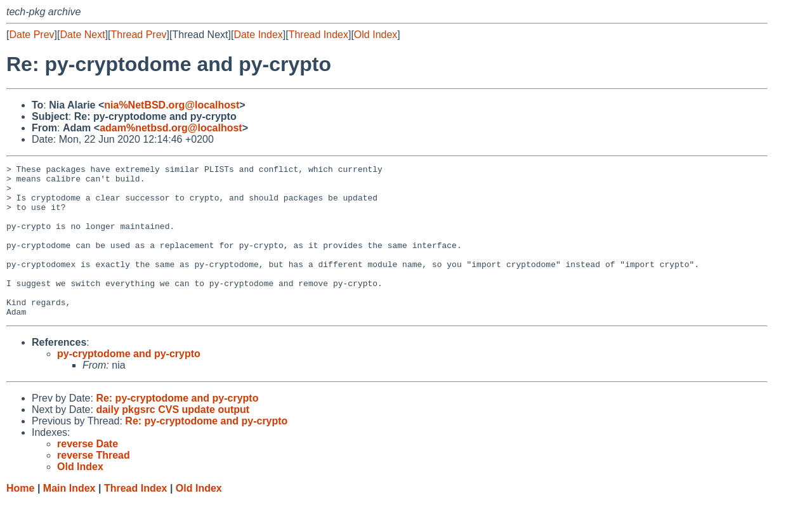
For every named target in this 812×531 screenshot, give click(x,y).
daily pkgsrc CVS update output (173, 440)
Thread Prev (139, 35)
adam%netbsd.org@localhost (171, 128)
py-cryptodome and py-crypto (129, 384)
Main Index (69, 519)
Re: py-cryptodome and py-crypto (177, 429)
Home (20, 519)
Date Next (82, 35)
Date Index (258, 35)
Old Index (376, 35)
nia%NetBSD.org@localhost (172, 105)
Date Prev (31, 35)
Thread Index (318, 35)
